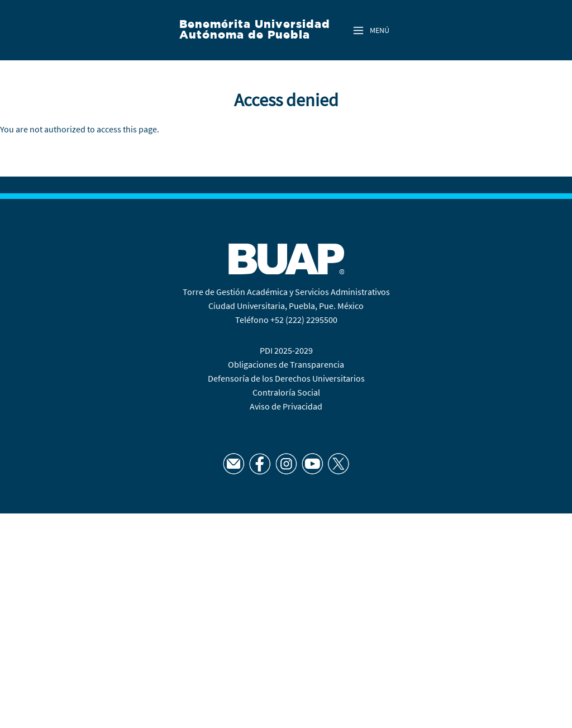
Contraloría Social (286, 392)
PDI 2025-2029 (286, 350)
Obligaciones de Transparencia (286, 364)
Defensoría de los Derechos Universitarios (286, 378)
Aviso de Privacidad (286, 406)
